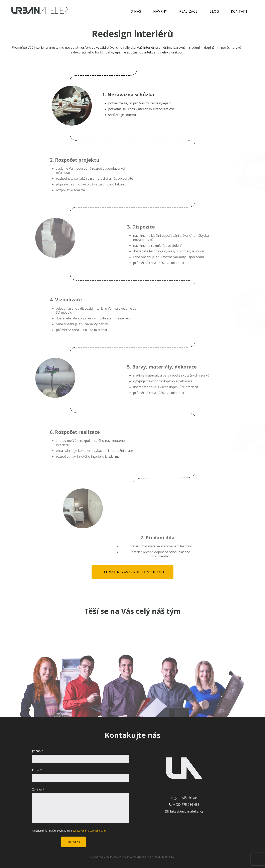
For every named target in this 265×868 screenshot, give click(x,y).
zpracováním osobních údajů (89, 831)
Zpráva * (38, 789)
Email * (37, 770)
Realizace (188, 11)
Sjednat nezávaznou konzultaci (132, 572)
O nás (136, 11)
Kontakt (239, 11)
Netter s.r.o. (168, 857)
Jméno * (38, 751)
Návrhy (160, 11)
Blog (214, 11)
